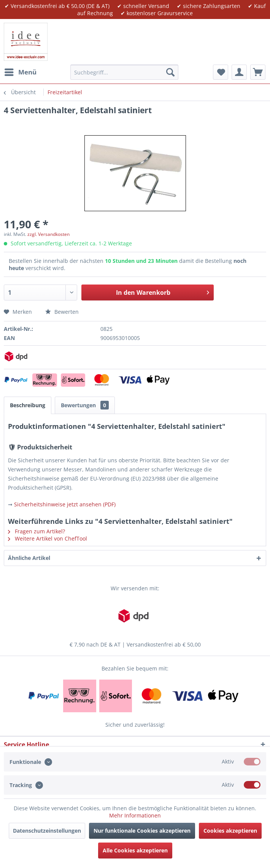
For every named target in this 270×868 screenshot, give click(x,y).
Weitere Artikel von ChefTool (48, 538)
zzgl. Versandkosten (48, 234)
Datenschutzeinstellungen (47, 831)
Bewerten (62, 312)
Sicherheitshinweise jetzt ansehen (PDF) (65, 504)
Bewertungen (85, 405)
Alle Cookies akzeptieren (135, 850)
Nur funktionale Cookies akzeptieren (142, 831)
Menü (21, 71)
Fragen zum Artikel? (37, 531)
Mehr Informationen (135, 815)
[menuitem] (20, 72)
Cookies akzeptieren (230, 831)
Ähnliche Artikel (29, 558)
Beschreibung (28, 405)
